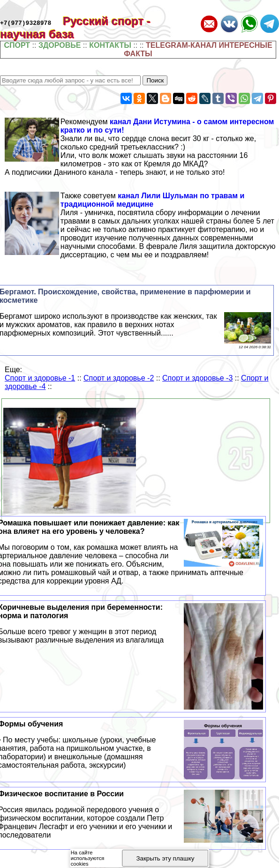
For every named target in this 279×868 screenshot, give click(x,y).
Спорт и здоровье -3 (197, 378)
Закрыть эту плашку (165, 858)
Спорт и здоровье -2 (119, 378)
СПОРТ (17, 45)
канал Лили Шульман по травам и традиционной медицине (152, 200)
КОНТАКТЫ (110, 45)
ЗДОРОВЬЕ (60, 45)
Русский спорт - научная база (75, 27)
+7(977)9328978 (26, 22)
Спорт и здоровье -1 (40, 378)
